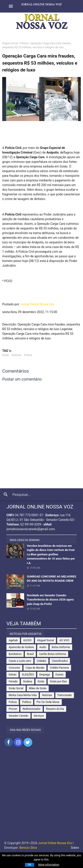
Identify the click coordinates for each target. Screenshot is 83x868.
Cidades (41, 661)
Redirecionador (32, 709)
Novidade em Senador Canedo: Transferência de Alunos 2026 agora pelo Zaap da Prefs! (50, 600)
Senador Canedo (18, 716)
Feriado (13, 681)
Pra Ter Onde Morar (48, 702)
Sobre (75, 848)
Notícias (17, 355)
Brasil (30, 654)
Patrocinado (65, 695)
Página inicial (10, 43)
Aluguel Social (46, 640)
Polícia (24, 43)
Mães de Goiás (38, 688)
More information (49, 865)
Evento (60, 675)
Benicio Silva (28, 848)
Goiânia (28, 681)
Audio (43, 647)
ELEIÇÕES (28, 675)
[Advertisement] (41, 797)
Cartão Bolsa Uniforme (53, 654)
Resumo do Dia (55, 709)
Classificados (60, 661)
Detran (13, 675)
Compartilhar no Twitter (28, 742)
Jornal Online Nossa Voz (37, 304)
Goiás (6, 355)
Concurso (14, 668)
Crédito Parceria (59, 668)
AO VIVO (64, 640)
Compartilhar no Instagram (18, 742)
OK (29, 865)
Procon (13, 709)
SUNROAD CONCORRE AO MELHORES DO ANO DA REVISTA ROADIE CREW (51, 579)
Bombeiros (15, 654)
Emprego (45, 675)
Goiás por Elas (58, 681)
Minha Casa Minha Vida (23, 695)
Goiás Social (16, 688)
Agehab (13, 640)
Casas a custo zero (20, 661)
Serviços (39, 716)
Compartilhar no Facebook (9, 742)
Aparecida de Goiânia (21, 647)
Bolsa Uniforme (61, 647)
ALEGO (27, 640)
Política (27, 702)
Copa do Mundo (35, 668)
